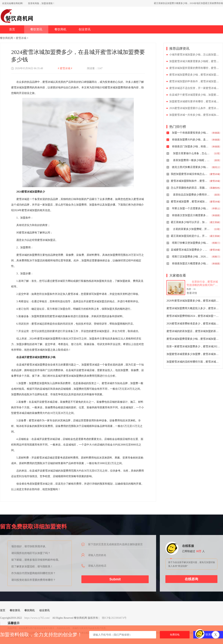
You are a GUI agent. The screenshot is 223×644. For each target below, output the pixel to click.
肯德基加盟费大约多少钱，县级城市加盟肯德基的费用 (190, 140)
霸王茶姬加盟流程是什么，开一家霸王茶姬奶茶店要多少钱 (189, 236)
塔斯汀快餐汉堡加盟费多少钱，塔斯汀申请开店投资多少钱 (190, 243)
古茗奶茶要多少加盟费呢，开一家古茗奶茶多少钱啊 (192, 229)
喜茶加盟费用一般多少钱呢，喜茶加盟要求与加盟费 (192, 160)
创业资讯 (85, 29)
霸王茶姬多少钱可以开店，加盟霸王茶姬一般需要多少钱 (189, 222)
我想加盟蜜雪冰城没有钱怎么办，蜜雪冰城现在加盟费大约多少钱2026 (189, 174)
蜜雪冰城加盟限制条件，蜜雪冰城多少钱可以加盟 (189, 181)
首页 (12, 29)
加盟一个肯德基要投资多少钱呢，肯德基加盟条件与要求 (190, 133)
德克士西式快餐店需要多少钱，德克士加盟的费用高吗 (190, 167)
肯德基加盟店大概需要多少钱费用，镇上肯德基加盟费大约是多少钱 (190, 263)
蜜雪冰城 (21, 38)
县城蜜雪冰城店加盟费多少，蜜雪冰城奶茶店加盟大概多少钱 (189, 250)
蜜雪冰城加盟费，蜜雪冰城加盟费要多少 (189, 202)
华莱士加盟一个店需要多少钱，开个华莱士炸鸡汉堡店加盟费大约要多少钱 (190, 208)
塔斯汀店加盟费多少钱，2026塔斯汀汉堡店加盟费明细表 (190, 257)
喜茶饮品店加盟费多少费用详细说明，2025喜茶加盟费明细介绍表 (192, 195)
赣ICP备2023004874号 (114, 618)
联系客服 (211, 635)
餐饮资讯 (36, 29)
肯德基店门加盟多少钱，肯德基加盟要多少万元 (190, 146)
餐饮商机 (60, 29)
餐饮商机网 (7, 38)
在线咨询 (191, 579)
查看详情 (192, 293)
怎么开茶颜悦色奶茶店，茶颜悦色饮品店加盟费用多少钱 (189, 188)
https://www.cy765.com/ (37, 618)
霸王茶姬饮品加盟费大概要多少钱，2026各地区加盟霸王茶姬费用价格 (188, 3)
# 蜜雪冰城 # (65, 68)
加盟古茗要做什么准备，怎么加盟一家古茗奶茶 (192, 153)
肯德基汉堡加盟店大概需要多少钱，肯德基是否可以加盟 (190, 215)
